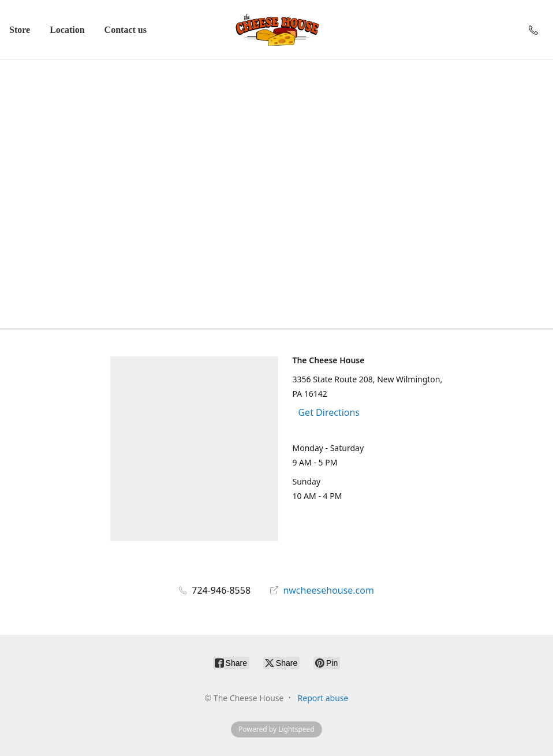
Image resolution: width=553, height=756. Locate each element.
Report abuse (323, 698)
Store (20, 30)
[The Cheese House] (276, 30)
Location (67, 30)
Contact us (126, 30)
